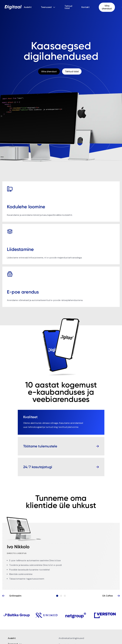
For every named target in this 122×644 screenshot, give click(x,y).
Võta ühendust (107, 7)
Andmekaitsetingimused (71, 638)
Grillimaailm (12, 596)
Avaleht (28, 7)
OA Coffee (111, 596)
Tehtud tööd (68, 7)
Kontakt (85, 7)
